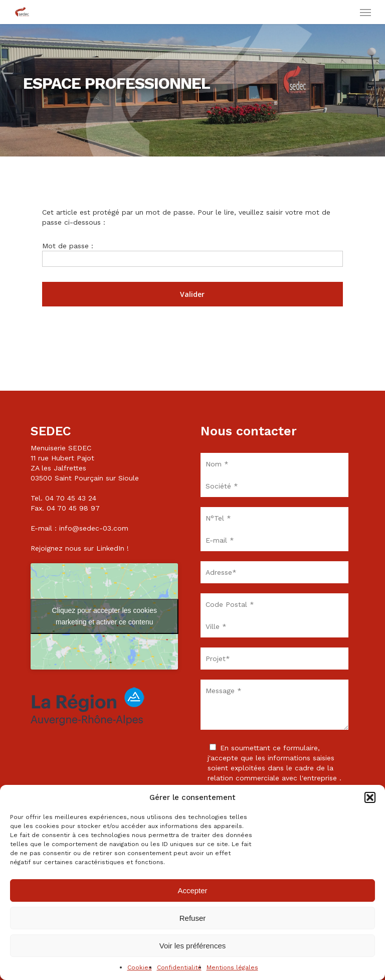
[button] (370, 797)
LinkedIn (110, 548)
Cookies (140, 967)
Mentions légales (232, 967)
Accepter (192, 890)
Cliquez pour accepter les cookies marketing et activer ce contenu (105, 616)
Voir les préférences (193, 946)
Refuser (193, 918)
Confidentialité (179, 967)
